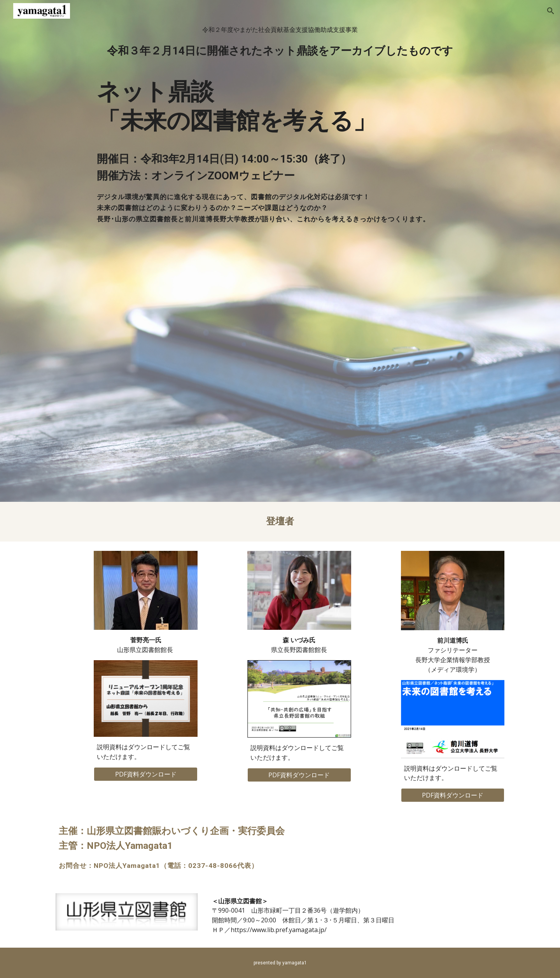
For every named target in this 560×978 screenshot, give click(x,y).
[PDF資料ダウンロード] (145, 774)
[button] (551, 11)
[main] (280, 125)
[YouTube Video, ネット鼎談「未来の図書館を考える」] (280, 356)
